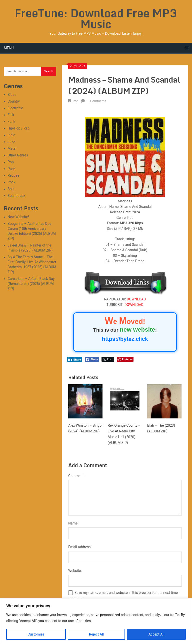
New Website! (18, 217)
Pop (76, 101)
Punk (11, 169)
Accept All (156, 634)
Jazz (11, 142)
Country (14, 101)
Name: (73, 523)
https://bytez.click (125, 339)
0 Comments (97, 101)
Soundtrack (16, 196)
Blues (12, 95)
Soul (11, 189)
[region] (96, 621)
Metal (12, 148)
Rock (11, 182)
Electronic (15, 108)
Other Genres (18, 155)
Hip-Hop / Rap (18, 128)
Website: (75, 571)
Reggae (13, 175)
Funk (11, 122)
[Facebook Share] (92, 359)
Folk (11, 115)
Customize (36, 634)
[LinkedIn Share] (75, 359)
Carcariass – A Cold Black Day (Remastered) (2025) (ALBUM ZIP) (31, 284)
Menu (9, 48)
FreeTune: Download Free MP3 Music (96, 18)
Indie (11, 135)
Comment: (76, 476)
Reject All (96, 634)
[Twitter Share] (108, 359)
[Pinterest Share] (125, 359)
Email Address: (80, 547)
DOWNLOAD (136, 299)
